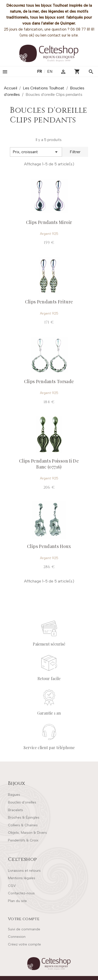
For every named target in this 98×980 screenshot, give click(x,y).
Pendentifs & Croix (23, 840)
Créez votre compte (24, 944)
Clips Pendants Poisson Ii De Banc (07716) (49, 464)
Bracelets (16, 810)
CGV (12, 886)
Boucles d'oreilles (22, 802)
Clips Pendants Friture (49, 302)
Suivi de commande (24, 929)
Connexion (17, 937)
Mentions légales (22, 878)
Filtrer (75, 152)
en (50, 71)
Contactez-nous (21, 893)
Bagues (14, 795)
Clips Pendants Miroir (49, 222)
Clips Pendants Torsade (49, 381)
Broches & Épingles (24, 817)
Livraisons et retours (24, 871)
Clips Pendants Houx (49, 546)
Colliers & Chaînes (23, 825)
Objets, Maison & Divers (27, 833)
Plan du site (17, 901)
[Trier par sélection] (36, 152)
